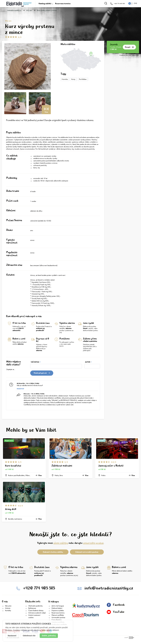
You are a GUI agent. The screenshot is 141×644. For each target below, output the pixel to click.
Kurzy (73, 79)
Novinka (65, 79)
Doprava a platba (58, 610)
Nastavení (12, 636)
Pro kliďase (83, 79)
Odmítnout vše (29, 636)
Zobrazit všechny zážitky (53, 552)
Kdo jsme (8, 606)
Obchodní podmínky (35, 606)
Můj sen (29, 10)
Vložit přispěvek (42, 373)
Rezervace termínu (63, 3)
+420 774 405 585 (39, 588)
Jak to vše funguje (58, 606)
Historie (8, 608)
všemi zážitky (61, 543)
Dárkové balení (57, 608)
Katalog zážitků (45, 3)
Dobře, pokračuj (49, 636)
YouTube (116, 612)
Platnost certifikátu (58, 615)
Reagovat (20, 389)
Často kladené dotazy (36, 610)
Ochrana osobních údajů (37, 613)
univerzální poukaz (93, 543)
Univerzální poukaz (58, 617)
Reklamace (32, 608)
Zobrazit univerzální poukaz (87, 552)
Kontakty (8, 610)
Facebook (116, 605)
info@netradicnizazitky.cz (109, 588)
